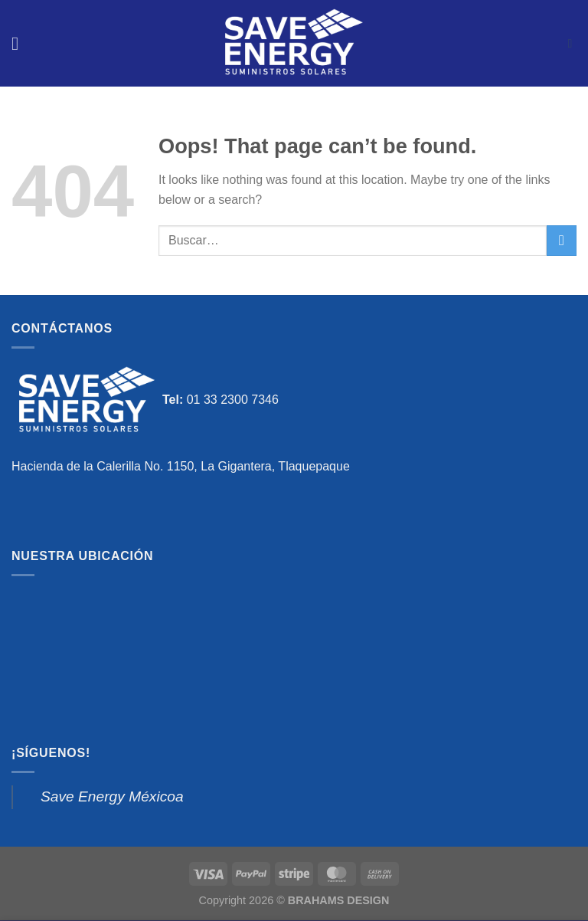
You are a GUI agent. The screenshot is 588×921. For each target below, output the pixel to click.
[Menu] (21, 43)
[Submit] (562, 240)
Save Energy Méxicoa (112, 796)
